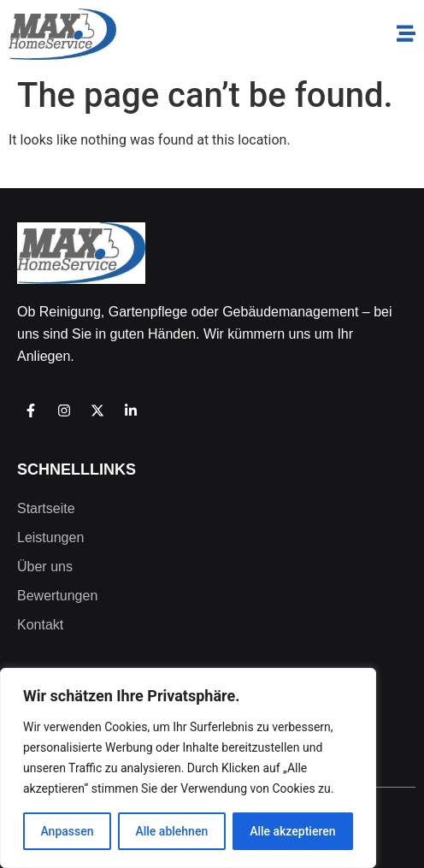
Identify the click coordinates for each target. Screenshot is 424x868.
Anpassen (67, 831)
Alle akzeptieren (292, 831)
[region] (188, 768)
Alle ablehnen (171, 831)
